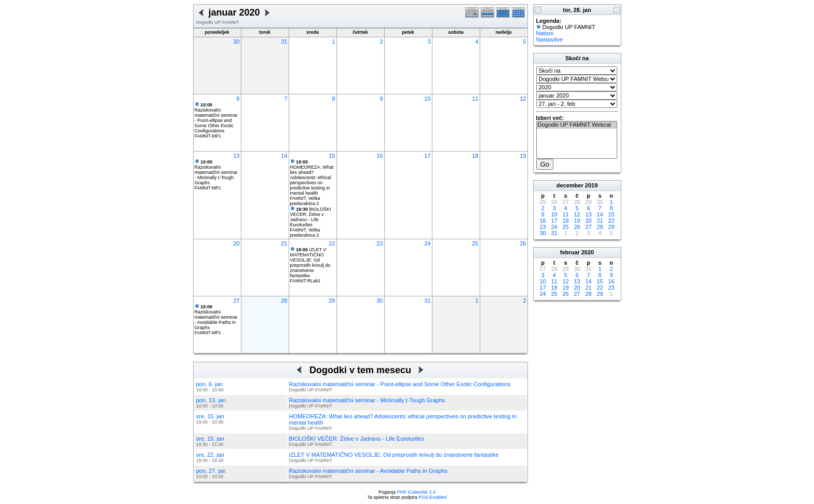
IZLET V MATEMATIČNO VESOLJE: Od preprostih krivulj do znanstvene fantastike (310, 263)
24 (427, 243)
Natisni (545, 33)
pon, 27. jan (211, 471)
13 (236, 156)
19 (523, 156)
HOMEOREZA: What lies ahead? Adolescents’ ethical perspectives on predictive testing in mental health (312, 178)
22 (332, 243)
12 (523, 99)
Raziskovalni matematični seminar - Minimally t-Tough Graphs (216, 172)
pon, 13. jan (211, 400)
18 (475, 156)
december (570, 185)
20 (236, 243)
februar (570, 252)
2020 (588, 252)
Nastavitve (550, 39)
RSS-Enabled (433, 497)
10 (427, 99)
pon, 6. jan (209, 384)
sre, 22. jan (210, 455)
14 (284, 156)
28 (284, 301)
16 (379, 156)
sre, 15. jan (210, 416)
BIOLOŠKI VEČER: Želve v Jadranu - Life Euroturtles (311, 217)
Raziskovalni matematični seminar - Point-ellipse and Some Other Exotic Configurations (216, 118)
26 (523, 243)
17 (427, 156)
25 (475, 243)
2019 (591, 185)
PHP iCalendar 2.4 (416, 492)
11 (475, 99)
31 (284, 42)
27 (236, 301)
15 (332, 156)
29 (332, 301)
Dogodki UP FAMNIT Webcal (577, 125)
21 (284, 243)
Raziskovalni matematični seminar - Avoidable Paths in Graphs (216, 317)
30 (236, 42)
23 (379, 243)
